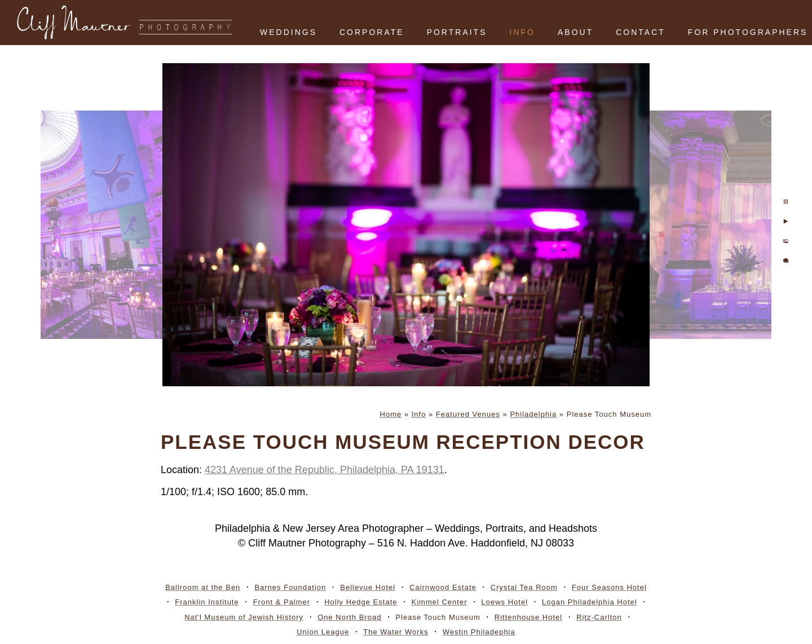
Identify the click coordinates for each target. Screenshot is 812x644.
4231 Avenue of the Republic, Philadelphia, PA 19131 (325, 470)
